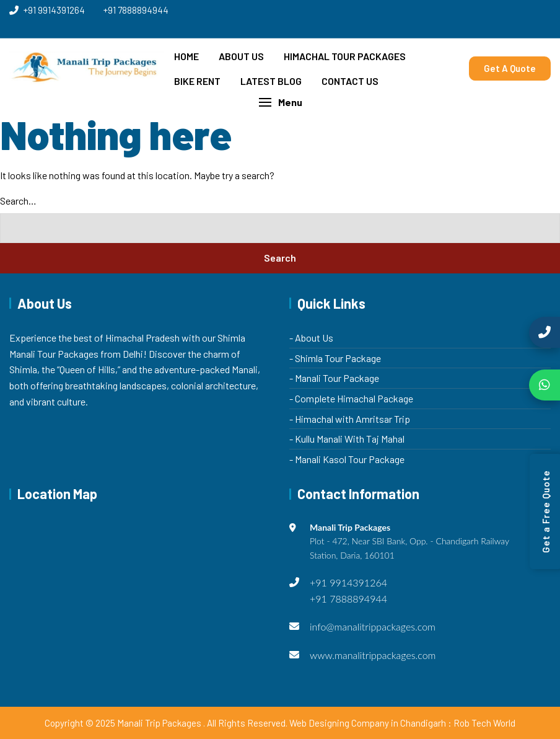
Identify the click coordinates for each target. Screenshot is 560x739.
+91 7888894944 (136, 10)
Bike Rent (197, 81)
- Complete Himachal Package (351, 398)
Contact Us (350, 81)
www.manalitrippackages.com (373, 655)
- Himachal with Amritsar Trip (350, 419)
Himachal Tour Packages (345, 56)
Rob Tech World (484, 723)
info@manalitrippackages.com (373, 626)
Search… (18, 201)
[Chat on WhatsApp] (545, 385)
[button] (280, 102)
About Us (241, 56)
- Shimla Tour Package (335, 358)
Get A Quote (510, 68)
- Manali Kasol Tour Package (347, 459)
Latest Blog (271, 81)
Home (186, 56)
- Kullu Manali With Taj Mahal (347, 439)
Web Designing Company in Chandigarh (368, 723)
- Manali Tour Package (334, 378)
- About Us (311, 338)
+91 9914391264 (47, 10)
